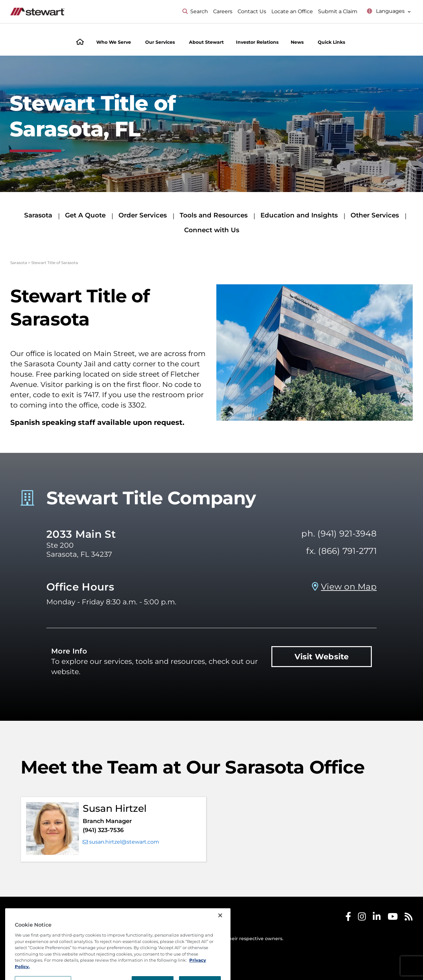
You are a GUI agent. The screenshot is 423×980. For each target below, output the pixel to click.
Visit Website (322, 657)
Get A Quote (85, 215)
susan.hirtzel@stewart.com (121, 842)
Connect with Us (212, 230)
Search (195, 11)
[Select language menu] (389, 11)
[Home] (80, 43)
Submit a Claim (338, 11)
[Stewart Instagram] (362, 918)
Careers (223, 11)
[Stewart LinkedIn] (377, 918)
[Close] (220, 931)
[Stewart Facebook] (348, 918)
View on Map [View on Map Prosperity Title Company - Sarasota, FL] (349, 587)
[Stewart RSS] (409, 918)
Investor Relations (257, 42)
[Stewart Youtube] (393, 918)
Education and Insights (299, 215)
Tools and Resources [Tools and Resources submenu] (214, 215)
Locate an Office (292, 11)
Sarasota (38, 215)
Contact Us (252, 11)
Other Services (375, 215)
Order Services (143, 215)
